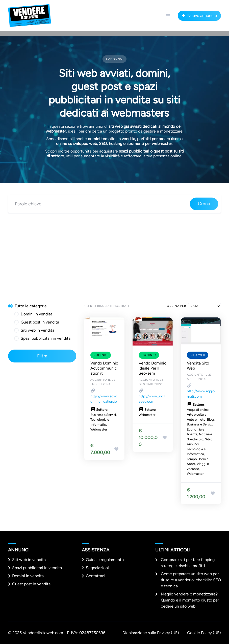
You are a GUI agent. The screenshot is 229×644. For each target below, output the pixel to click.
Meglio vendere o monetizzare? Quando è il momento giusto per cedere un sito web (190, 600)
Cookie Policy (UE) (204, 633)
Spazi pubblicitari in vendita (37, 568)
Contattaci (96, 576)
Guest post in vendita (31, 584)
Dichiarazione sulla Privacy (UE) (151, 633)
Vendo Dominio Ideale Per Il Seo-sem (152, 368)
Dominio (101, 355)
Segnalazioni (97, 568)
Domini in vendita (28, 576)
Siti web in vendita (29, 560)
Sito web (198, 355)
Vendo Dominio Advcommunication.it (104, 368)
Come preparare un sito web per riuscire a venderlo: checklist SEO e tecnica (191, 580)
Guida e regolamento (105, 560)
